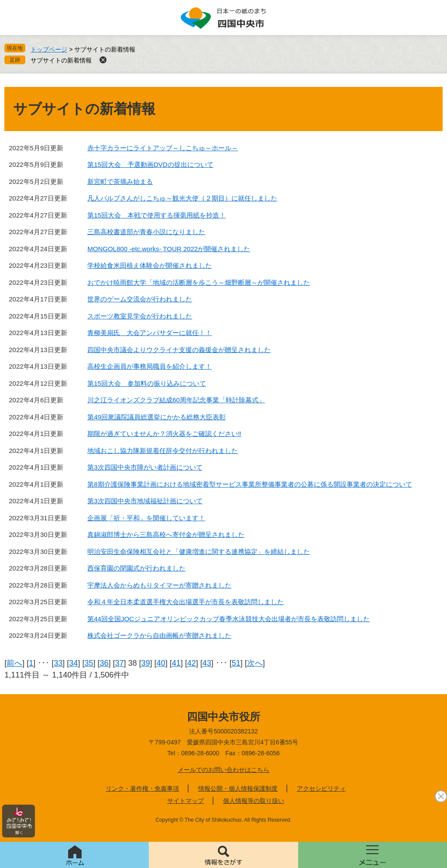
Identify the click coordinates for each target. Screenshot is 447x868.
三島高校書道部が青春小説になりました (146, 232)
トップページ (49, 49)
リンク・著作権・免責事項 (142, 788)
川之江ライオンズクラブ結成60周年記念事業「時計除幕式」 (176, 400)
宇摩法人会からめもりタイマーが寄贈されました (159, 585)
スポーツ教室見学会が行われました (140, 316)
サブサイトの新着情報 (61, 60)
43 (207, 663)
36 (104, 663)
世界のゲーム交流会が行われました (140, 299)
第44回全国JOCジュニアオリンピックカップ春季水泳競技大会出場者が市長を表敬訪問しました (229, 619)
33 (58, 663)
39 (146, 663)
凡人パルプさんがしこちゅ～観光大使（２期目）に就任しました (182, 198)
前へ (14, 663)
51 (236, 663)
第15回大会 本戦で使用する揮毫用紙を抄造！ (156, 215)
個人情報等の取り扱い (254, 801)
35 (89, 663)
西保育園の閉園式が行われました (136, 568)
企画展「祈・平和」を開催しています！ (146, 518)
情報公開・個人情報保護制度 (238, 788)
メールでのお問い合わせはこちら (223, 770)
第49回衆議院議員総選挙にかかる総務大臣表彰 (156, 417)
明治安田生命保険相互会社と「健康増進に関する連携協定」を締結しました (199, 552)
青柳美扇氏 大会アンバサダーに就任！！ (150, 333)
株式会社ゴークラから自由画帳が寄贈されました (159, 635)
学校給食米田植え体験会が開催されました (150, 265)
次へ (255, 663)
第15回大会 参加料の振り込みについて (147, 383)
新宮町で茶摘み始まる (120, 182)
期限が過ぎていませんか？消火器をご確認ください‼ (164, 434)
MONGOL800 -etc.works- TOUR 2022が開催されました (169, 249)
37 (119, 663)
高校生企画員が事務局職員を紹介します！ (150, 366)
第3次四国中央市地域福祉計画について (145, 501)
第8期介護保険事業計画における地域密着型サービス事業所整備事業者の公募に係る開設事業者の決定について (249, 484)
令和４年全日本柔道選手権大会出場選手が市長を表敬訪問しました (186, 602)
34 (73, 663)
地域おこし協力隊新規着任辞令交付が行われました (163, 451)
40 (161, 663)
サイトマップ (186, 801)
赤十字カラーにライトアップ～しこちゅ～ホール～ (163, 148)
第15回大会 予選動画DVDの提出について (150, 164)
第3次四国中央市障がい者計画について (145, 467)
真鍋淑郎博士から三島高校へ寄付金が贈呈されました (166, 534)
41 (176, 663)
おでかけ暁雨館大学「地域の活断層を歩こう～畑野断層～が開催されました (199, 282)
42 (192, 663)
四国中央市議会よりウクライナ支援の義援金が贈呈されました (179, 350)
